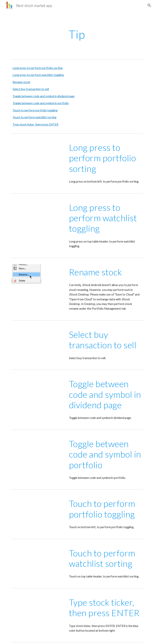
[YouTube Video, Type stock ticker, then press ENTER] (38, 609)
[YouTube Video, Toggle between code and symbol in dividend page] (38, 394)
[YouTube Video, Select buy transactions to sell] (38, 345)
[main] (77, 34)
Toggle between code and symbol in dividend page (44, 96)
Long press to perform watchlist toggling (38, 75)
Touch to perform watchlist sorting (34, 117)
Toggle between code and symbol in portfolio (41, 103)
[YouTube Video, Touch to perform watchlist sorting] (38, 560)
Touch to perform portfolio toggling (35, 110)
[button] (149, 5)
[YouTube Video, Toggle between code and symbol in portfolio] (38, 454)
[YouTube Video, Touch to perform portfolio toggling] (38, 511)
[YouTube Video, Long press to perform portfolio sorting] (38, 155)
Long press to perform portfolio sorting (38, 68)
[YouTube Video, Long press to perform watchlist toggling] (38, 214)
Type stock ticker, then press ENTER (35, 124)
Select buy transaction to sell (31, 89)
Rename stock (21, 82)
